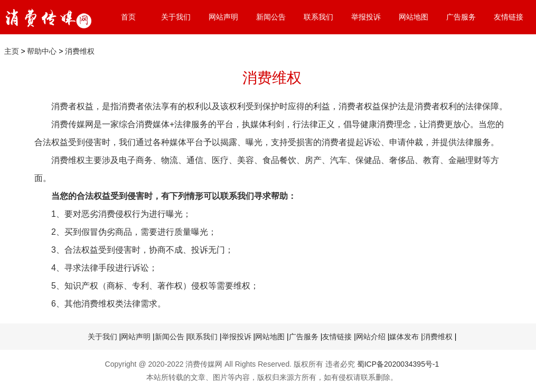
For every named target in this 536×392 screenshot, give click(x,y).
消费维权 (80, 51)
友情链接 (509, 17)
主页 (12, 51)
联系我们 (318, 17)
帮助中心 (42, 51)
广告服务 (461, 17)
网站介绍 (371, 337)
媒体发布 (404, 337)
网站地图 (413, 17)
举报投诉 (366, 17)
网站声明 (223, 17)
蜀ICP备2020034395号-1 (398, 364)
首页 (128, 17)
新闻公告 (271, 17)
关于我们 (176, 17)
